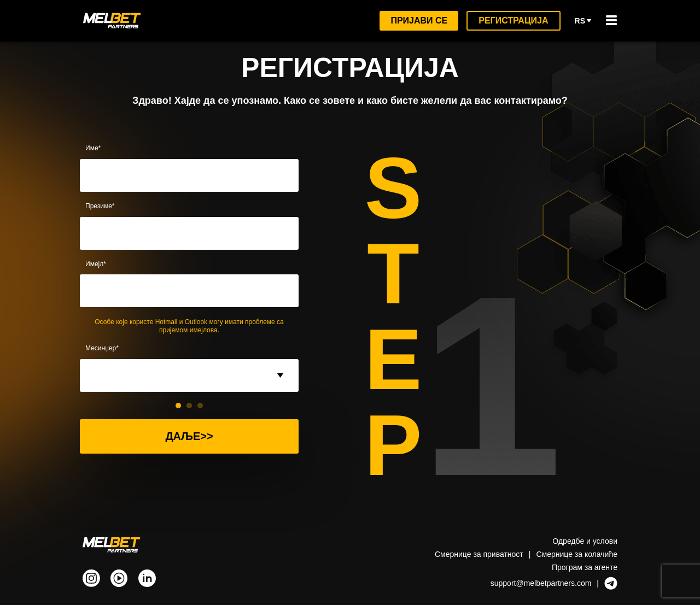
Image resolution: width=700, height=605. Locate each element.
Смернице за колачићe (574, 554)
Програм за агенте (583, 567)
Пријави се (418, 20)
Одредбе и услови (584, 541)
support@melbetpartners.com (539, 583)
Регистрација (513, 20)
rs (584, 21)
